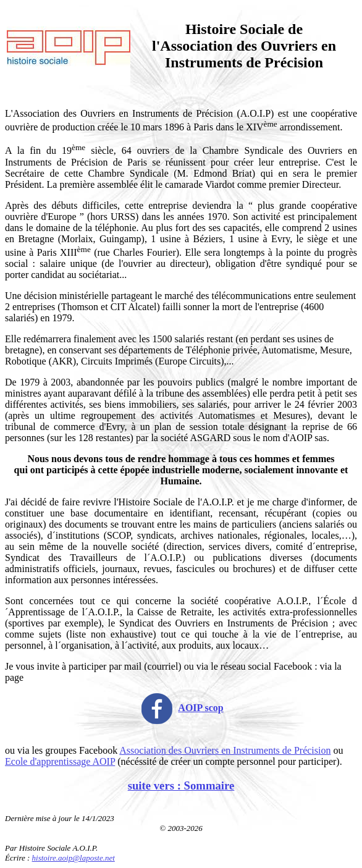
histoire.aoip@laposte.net (74, 858)
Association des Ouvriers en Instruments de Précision (225, 750)
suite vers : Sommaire (181, 786)
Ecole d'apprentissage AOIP (60, 761)
